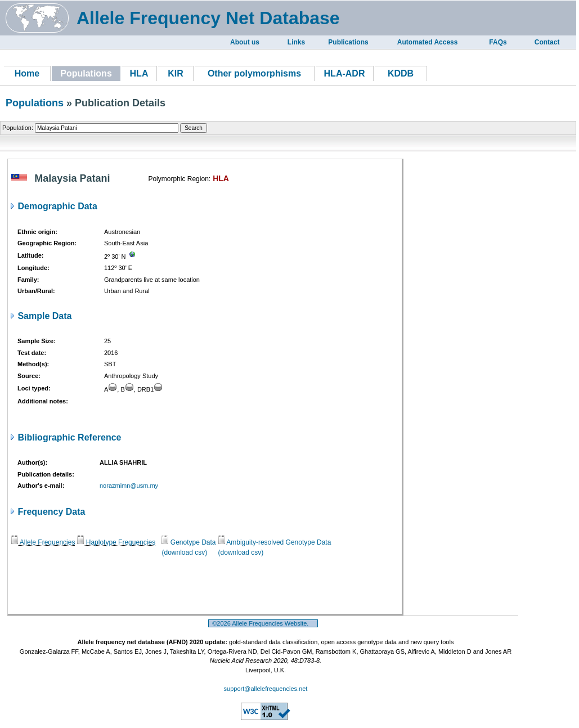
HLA (139, 73)
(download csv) (184, 552)
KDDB (401, 73)
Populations (35, 103)
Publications (348, 42)
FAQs (498, 42)
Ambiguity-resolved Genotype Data (275, 542)
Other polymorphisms (254, 73)
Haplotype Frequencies (116, 542)
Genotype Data (188, 542)
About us (245, 42)
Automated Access (428, 42)
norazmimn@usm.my (129, 486)
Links (296, 42)
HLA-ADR (345, 73)
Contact (547, 42)
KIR (176, 73)
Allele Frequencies (43, 542)
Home (27, 73)
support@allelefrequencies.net (266, 689)
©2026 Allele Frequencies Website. (263, 623)
